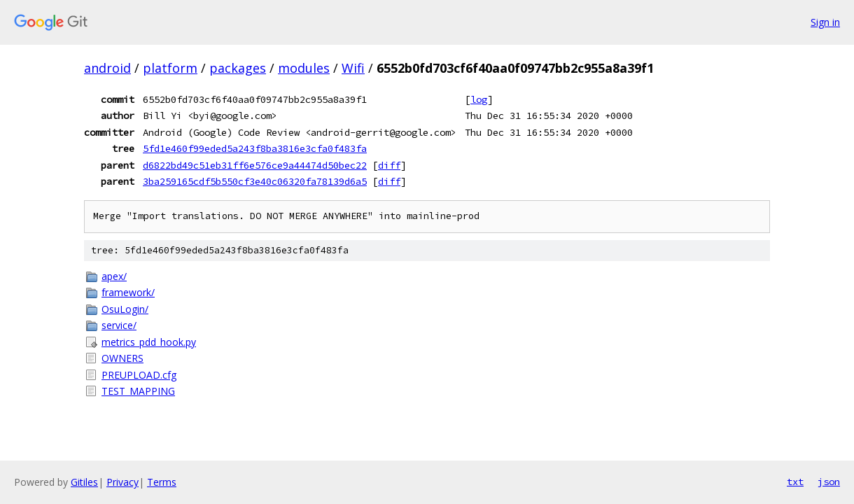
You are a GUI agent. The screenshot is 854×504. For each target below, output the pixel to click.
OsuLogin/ (125, 309)
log (479, 99)
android (107, 68)
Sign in (825, 22)
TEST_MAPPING (138, 391)
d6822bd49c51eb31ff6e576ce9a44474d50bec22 (255, 165)
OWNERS (122, 358)
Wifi (353, 68)
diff (389, 165)
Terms (162, 482)
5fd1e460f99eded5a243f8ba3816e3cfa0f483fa (255, 148)
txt (795, 482)
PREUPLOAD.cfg (139, 375)
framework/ (128, 292)
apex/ (114, 276)
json (829, 482)
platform (170, 68)
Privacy (122, 482)
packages (238, 68)
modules (304, 68)
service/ (119, 325)
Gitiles (84, 482)
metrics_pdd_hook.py (149, 342)
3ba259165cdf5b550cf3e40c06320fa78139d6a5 (255, 181)
